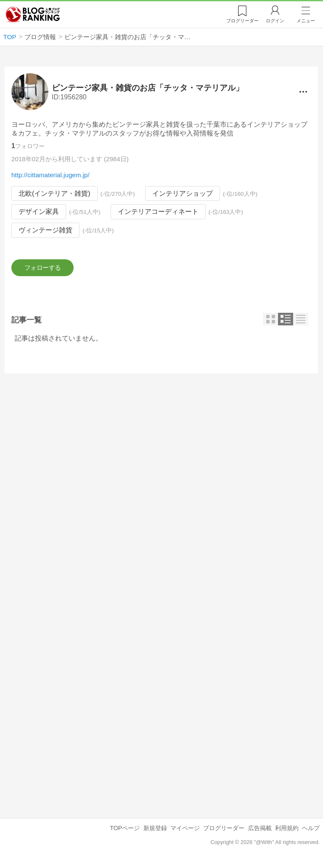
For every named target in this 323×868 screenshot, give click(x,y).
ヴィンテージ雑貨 (45, 230)
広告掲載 (260, 831)
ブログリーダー (224, 831)
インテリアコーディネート (158, 212)
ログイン (275, 21)
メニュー (306, 21)
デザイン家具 (39, 212)
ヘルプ (311, 831)
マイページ (185, 831)
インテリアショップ (183, 193)
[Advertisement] (161, 455)
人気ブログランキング (33, 14)
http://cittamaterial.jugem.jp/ (50, 175)
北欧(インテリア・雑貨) (54, 193)
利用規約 (287, 831)
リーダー (242, 21)
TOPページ (125, 831)
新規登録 (155, 831)
